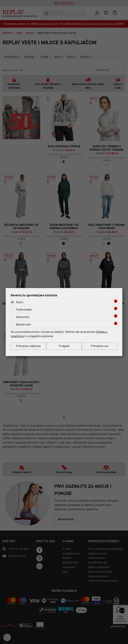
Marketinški (23, 324)
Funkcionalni (24, 309)
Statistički (23, 317)
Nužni (20, 302)
